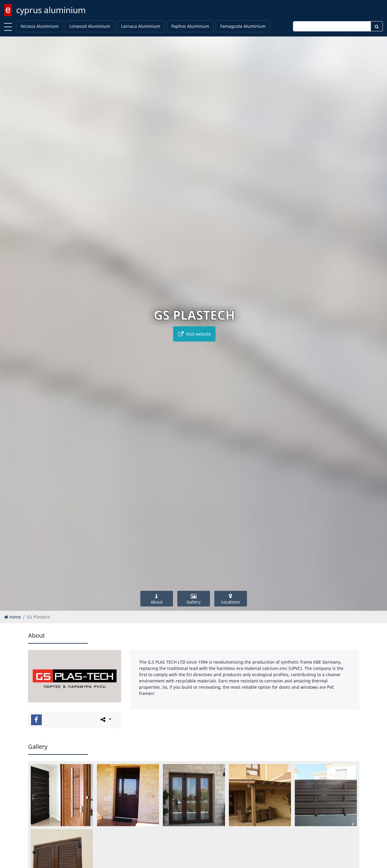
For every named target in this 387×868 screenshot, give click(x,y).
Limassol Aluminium (90, 26)
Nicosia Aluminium (40, 26)
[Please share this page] (105, 719)
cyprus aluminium (51, 10)
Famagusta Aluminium (243, 26)
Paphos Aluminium (190, 26)
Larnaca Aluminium (141, 26)
